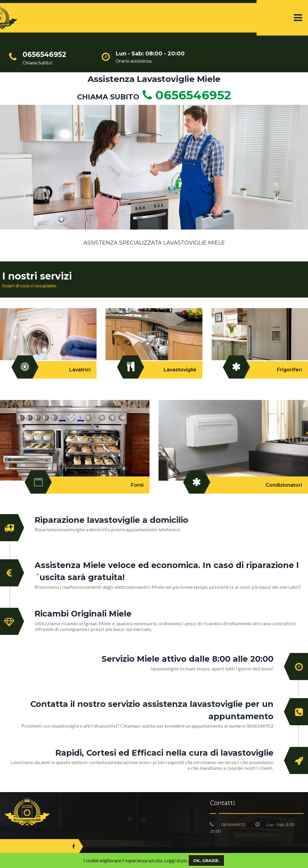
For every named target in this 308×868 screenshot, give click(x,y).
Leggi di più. (176, 860)
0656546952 (185, 95)
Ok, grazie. (206, 860)
